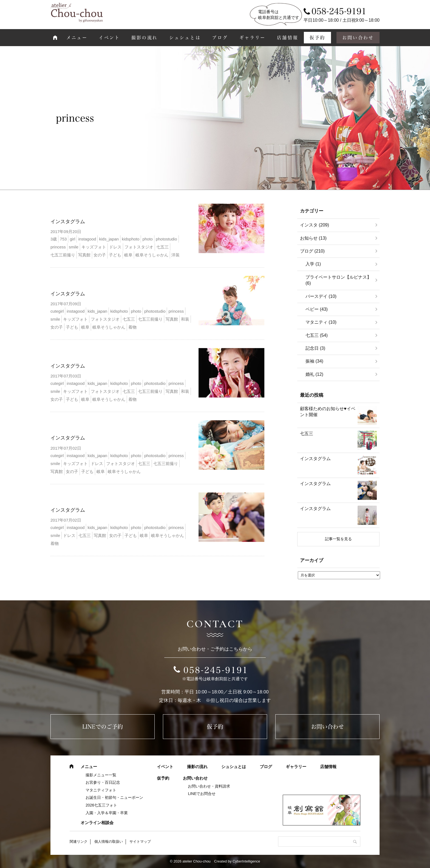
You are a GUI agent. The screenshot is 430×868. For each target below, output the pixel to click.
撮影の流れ (145, 38)
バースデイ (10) (321, 296)
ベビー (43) (317, 309)
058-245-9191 (216, 670)
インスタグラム (68, 222)
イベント (109, 38)
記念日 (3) (315, 348)
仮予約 (318, 38)
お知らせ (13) (313, 238)
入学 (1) (313, 264)
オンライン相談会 (97, 823)
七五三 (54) (317, 335)
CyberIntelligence (246, 861)
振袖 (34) (314, 361)
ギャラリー (253, 38)
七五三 (307, 434)
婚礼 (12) (314, 374)
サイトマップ (140, 842)
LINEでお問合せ (202, 794)
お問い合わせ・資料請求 (209, 786)
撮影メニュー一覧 (101, 775)
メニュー (77, 38)
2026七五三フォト (101, 805)
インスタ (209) (315, 225)
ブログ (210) (312, 251)
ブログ (220, 38)
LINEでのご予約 (103, 727)
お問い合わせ (358, 38)
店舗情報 (288, 38)
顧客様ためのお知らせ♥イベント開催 (328, 412)
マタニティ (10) (321, 322)
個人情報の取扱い (109, 842)
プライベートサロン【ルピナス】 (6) (338, 280)
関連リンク (79, 842)
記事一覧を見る (338, 539)
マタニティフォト (101, 790)
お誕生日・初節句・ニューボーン (114, 797)
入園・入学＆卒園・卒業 (107, 813)
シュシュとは (185, 38)
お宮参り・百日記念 (103, 782)
